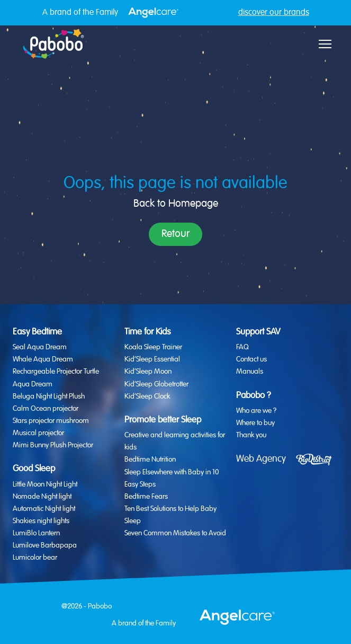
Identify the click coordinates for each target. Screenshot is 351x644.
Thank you (251, 435)
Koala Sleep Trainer (153, 347)
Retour (175, 234)
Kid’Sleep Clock (147, 396)
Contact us (251, 359)
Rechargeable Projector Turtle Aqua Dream (56, 378)
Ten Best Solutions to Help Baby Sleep (170, 515)
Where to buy (255, 423)
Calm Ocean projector (46, 409)
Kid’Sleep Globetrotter (156, 384)
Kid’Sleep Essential (152, 359)
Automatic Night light (44, 509)
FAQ (242, 347)
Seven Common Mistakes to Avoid (175, 533)
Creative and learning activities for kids (175, 441)
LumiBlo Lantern (36, 533)
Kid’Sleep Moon (148, 372)
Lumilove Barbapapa (45, 545)
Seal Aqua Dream (40, 347)
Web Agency (261, 459)
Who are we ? (256, 411)
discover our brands (274, 13)
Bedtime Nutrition (150, 460)
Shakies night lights (41, 521)
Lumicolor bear (35, 558)
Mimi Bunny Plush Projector (53, 445)
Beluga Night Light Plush (49, 396)
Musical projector (38, 433)
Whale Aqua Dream (43, 359)
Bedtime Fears (146, 497)
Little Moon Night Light (45, 484)
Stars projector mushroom (51, 421)
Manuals (250, 372)
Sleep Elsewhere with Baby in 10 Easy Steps (172, 478)
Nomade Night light (42, 497)
